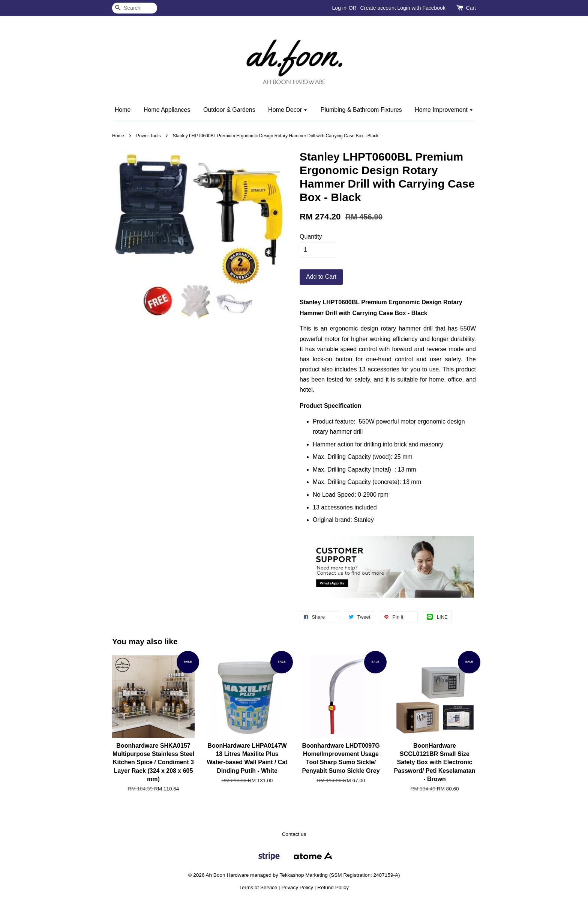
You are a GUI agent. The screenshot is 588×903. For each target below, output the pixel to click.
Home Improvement (444, 110)
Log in (339, 8)
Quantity (311, 237)
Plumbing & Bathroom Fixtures (361, 110)
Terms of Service (258, 887)
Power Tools (148, 136)
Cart (471, 8)
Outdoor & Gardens (229, 110)
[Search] (135, 8)
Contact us (294, 834)
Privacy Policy (297, 887)
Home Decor (288, 110)
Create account (378, 8)
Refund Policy (333, 887)
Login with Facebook (421, 8)
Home (123, 110)
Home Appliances (167, 110)
